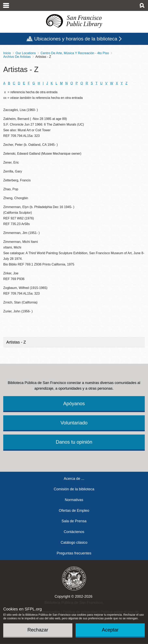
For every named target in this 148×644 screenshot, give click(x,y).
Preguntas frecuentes (74, 553)
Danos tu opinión (74, 442)
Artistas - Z (16, 342)
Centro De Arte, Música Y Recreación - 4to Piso (75, 53)
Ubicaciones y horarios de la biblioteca (76, 39)
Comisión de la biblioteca (74, 489)
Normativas (74, 500)
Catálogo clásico (74, 542)
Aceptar (110, 630)
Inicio (7, 53)
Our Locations (26, 53)
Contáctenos (74, 532)
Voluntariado (74, 423)
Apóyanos (74, 403)
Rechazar (38, 630)
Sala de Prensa (74, 521)
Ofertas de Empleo (74, 511)
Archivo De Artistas (17, 57)
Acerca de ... (74, 479)
